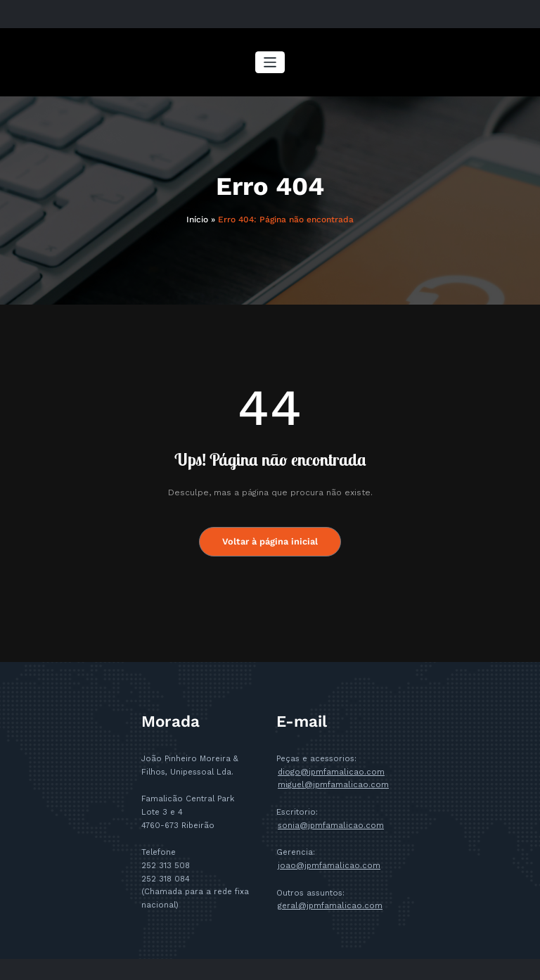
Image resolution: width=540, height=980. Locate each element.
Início (197, 219)
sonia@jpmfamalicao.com (330, 825)
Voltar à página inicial (270, 541)
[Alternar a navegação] (270, 62)
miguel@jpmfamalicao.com (333, 785)
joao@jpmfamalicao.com (329, 866)
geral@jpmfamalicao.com (329, 906)
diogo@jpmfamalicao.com (331, 771)
